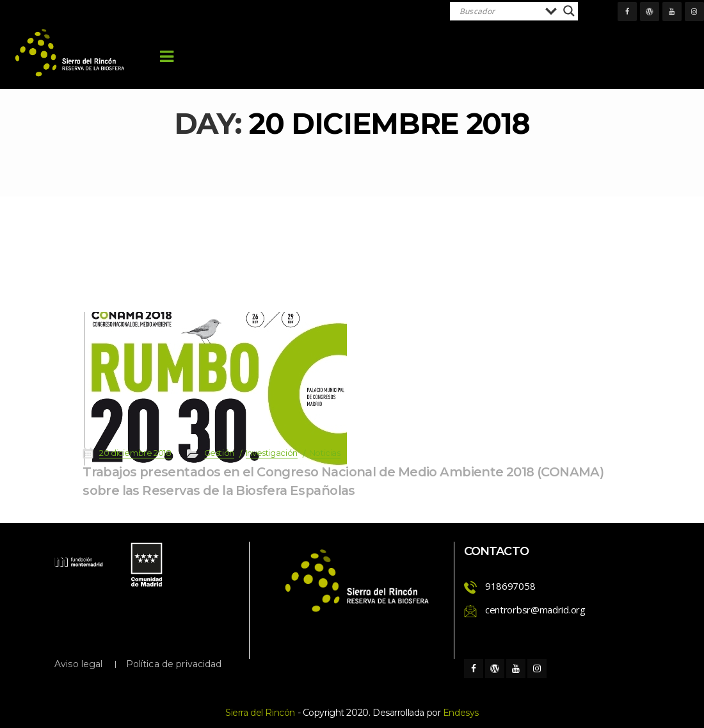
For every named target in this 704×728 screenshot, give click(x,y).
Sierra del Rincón (260, 713)
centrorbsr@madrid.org (535, 610)
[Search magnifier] (569, 11)
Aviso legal (79, 664)
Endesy (461, 713)
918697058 (510, 586)
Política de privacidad (174, 664)
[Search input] (499, 11)
